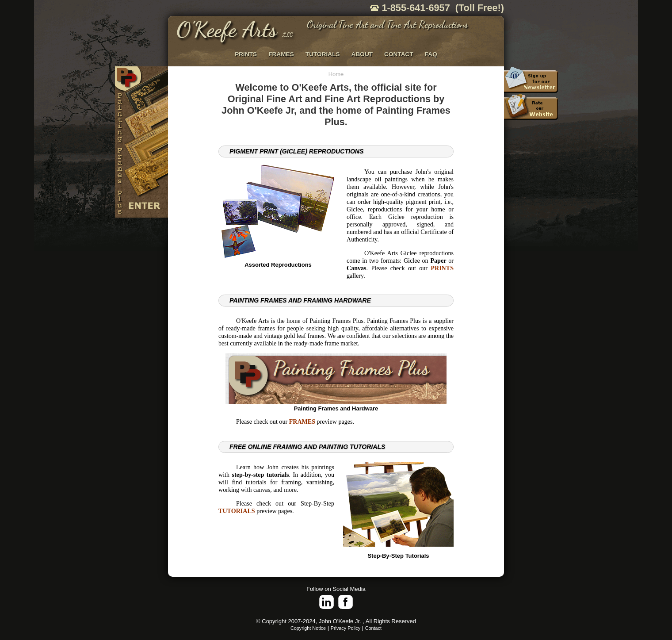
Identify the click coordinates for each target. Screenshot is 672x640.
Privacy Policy (346, 628)
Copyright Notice (308, 628)
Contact (373, 628)
